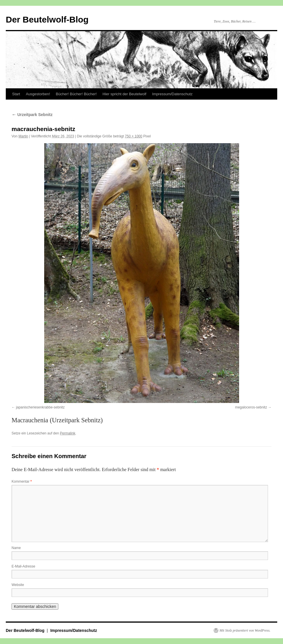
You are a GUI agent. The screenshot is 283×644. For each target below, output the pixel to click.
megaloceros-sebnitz (251, 407)
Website (18, 585)
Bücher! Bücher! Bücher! (76, 94)
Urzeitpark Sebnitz (32, 115)
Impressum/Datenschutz (172, 94)
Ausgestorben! (38, 94)
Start (16, 94)
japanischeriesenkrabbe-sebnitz (40, 407)
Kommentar (22, 481)
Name (16, 548)
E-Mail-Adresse (23, 566)
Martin (23, 136)
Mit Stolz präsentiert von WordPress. (245, 630)
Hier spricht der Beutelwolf (124, 94)
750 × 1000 (133, 136)
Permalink (67, 433)
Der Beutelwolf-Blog (47, 19)
